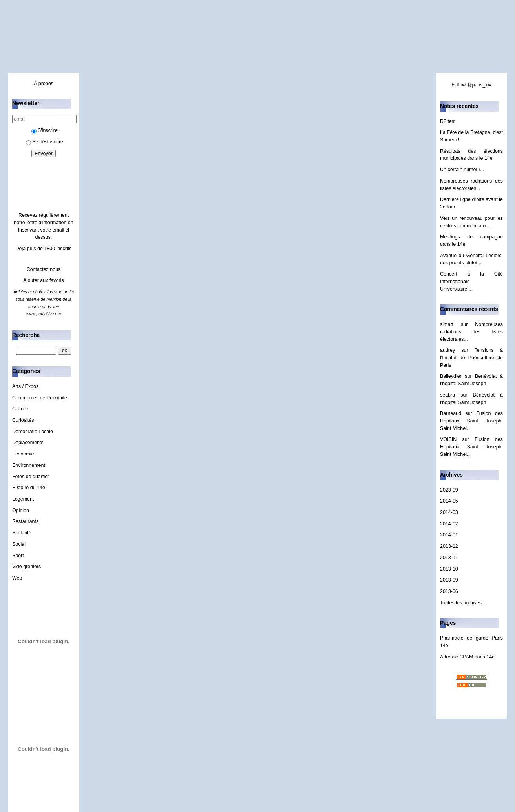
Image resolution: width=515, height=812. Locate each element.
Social (19, 544)
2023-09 (449, 490)
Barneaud (451, 413)
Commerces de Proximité (40, 398)
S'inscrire (45, 130)
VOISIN (448, 439)
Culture (20, 409)
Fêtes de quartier (31, 477)
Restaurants (25, 521)
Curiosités (23, 420)
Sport (18, 556)
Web (17, 578)
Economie (23, 454)
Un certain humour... (462, 170)
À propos (44, 84)
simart (447, 324)
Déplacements (28, 443)
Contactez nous (44, 269)
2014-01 (449, 535)
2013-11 (449, 558)
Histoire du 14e (29, 488)
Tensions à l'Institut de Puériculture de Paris (471, 358)
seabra (447, 395)
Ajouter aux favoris (43, 280)
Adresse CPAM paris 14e (467, 657)
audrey (447, 350)
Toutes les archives (461, 603)
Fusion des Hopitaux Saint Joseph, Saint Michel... (471, 421)
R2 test (448, 121)
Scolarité (22, 533)
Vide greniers (26, 567)
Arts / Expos (25, 386)
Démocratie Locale (33, 432)
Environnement (29, 465)
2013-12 (449, 546)
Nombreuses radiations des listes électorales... (471, 332)
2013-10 (449, 569)
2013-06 (449, 591)
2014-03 (449, 512)
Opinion (21, 510)
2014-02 (449, 524)
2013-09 (449, 580)
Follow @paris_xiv (471, 85)
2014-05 (449, 501)
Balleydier (451, 376)
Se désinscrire (45, 142)
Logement (23, 499)
